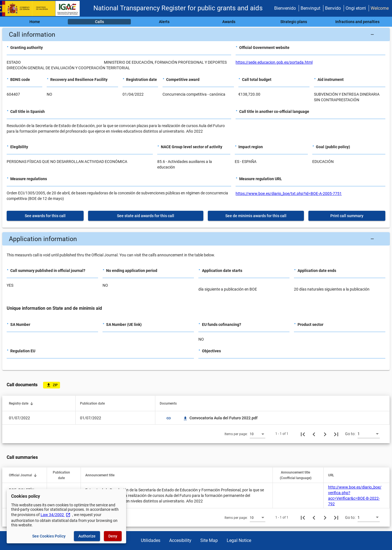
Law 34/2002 (56, 515)
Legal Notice (239, 540)
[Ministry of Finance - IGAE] (43, 8)
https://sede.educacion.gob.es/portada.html (274, 62)
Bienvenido (285, 8)
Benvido (333, 8)
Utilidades (151, 540)
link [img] (169, 418)
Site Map (209, 540)
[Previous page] (314, 434)
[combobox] (258, 434)
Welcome (380, 8)
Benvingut (310, 8)
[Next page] (325, 434)
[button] (196, 34)
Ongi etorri (356, 8)
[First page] (303, 434)
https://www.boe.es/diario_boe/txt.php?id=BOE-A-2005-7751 (289, 194)
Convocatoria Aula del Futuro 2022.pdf (220, 418)
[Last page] (336, 434)
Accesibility (180, 540)
